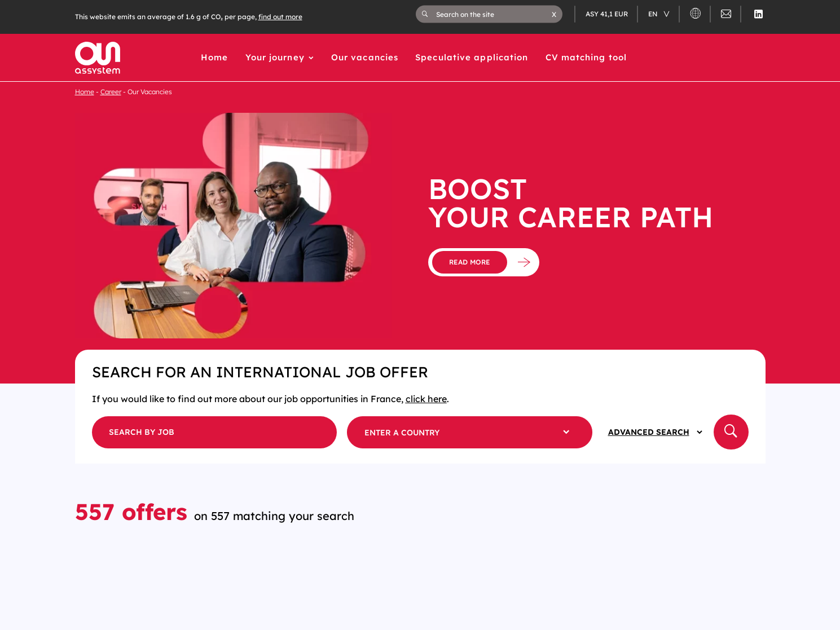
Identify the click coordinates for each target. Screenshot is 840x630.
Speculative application (472, 57)
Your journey (275, 57)
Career (111, 92)
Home (214, 57)
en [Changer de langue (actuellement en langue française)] (654, 14)
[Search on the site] (494, 14)
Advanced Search (649, 432)
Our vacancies (365, 57)
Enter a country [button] (402, 433)
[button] (554, 14)
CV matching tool (586, 57)
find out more (280, 17)
